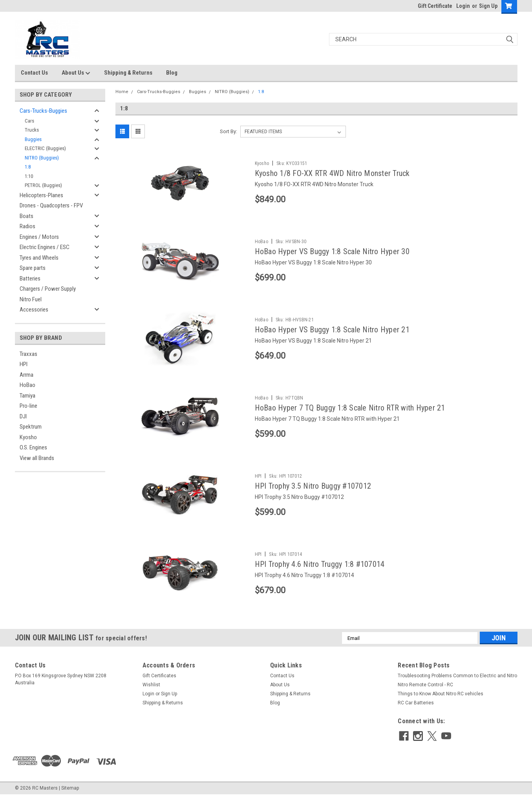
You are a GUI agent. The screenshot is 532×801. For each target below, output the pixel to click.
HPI (24, 364)
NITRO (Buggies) (42, 158)
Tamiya (27, 396)
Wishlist (151, 690)
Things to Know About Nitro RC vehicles (441, 699)
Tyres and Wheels (39, 258)
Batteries (30, 279)
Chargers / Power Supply (48, 289)
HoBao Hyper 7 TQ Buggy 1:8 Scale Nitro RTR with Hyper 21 (350, 408)
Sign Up (488, 6)
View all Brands (37, 458)
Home (122, 92)
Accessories (34, 310)
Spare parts (33, 268)
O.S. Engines (33, 447)
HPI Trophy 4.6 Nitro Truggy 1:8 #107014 (320, 564)
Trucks (32, 130)
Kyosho (28, 437)
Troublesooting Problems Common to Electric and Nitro (457, 681)
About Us (76, 73)
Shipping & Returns (128, 73)
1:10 (29, 176)
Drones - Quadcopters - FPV (51, 205)
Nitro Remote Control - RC (425, 690)
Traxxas (28, 354)
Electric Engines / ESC (45, 247)
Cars (29, 121)
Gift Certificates (159, 681)
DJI (23, 416)
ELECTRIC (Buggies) (45, 148)
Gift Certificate (435, 6)
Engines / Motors (39, 237)
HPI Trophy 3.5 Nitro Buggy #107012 (313, 486)
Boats (27, 216)
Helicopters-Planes (41, 195)
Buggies (33, 139)
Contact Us (34, 73)
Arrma (27, 375)
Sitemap (70, 793)
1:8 (28, 167)
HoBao (27, 385)
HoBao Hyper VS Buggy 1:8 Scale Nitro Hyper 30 (332, 251)
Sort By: (229, 131)
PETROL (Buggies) (43, 185)
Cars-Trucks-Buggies (43, 111)
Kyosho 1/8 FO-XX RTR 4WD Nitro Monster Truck (332, 173)
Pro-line (28, 406)
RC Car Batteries (416, 708)
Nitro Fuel (31, 299)
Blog (172, 73)
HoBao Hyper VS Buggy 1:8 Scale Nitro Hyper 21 (332, 330)
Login (463, 6)
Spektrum (31, 427)
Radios (27, 226)
